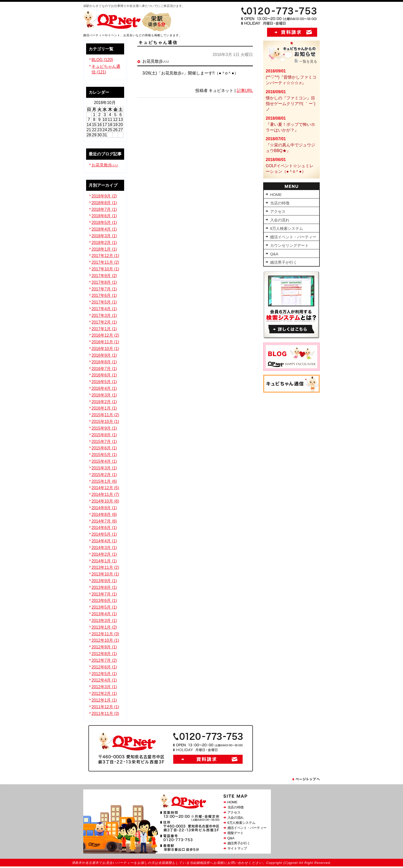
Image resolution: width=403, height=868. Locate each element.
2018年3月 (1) (104, 236)
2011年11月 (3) (105, 714)
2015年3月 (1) (104, 468)
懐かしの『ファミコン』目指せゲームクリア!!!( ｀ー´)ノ (291, 104)
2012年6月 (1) (104, 667)
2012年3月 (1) (104, 687)
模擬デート (236, 833)
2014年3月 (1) (104, 548)
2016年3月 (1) (104, 395)
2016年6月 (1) (104, 375)
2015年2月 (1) (104, 475)
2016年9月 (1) (104, 355)
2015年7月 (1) (104, 442)
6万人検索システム (241, 823)
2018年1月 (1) (104, 249)
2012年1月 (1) (104, 700)
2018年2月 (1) (104, 243)
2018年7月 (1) (104, 209)
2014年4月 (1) (104, 541)
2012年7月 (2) (104, 660)
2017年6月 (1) (104, 295)
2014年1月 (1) (104, 561)
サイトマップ (237, 848)
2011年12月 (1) (105, 707)
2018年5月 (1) (104, 223)
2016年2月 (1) (104, 402)
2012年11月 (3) (105, 634)
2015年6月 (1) (104, 448)
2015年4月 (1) (104, 461)
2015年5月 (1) (104, 455)
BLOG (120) (102, 60)
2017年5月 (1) (104, 302)
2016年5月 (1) (104, 382)
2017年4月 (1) (104, 309)
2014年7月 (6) (104, 521)
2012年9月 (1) (104, 647)
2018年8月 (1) (104, 203)
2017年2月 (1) (104, 322)
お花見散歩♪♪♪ (105, 165)
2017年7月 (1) (104, 289)
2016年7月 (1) (104, 369)
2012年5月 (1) (104, 674)
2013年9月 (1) (104, 581)
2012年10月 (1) (105, 640)
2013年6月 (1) (104, 601)
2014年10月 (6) (105, 501)
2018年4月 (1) (104, 229)
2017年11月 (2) (105, 262)
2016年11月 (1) (105, 342)
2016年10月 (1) (105, 349)
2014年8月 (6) (104, 515)
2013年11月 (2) (105, 567)
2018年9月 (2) (104, 196)
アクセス (234, 812)
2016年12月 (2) (105, 335)
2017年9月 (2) (104, 276)
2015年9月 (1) (104, 428)
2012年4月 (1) (104, 680)
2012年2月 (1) (104, 694)
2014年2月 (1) (104, 554)
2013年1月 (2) (104, 627)
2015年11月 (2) (105, 415)
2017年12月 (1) (105, 256)
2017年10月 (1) (105, 269)
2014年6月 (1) (104, 528)
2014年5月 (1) (104, 534)
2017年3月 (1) (104, 315)
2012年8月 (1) (104, 654)
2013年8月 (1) (104, 587)
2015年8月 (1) (104, 435)
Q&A (231, 838)
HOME (232, 802)
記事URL (245, 91)
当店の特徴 (236, 807)
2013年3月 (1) (104, 621)
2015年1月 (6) (104, 481)
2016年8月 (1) (104, 362)
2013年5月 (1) (104, 607)
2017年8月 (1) (104, 282)
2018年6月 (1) (104, 216)
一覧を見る (308, 61)
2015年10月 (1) (105, 422)
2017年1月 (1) (104, 329)
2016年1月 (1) (104, 408)
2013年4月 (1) (104, 614)
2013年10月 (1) (105, 574)
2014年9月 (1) (104, 508)
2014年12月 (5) (105, 488)
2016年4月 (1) (104, 388)
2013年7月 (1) (104, 594)
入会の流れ (236, 818)
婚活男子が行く (239, 843)
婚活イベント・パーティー (247, 828)
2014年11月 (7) (105, 494)
